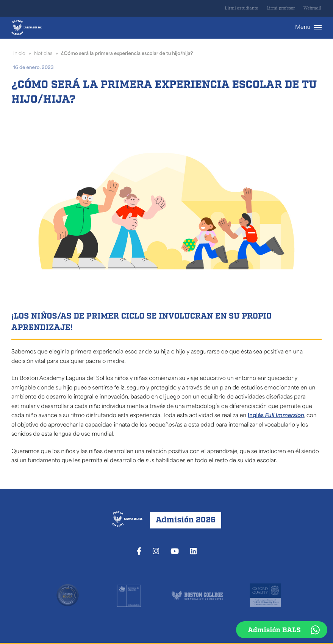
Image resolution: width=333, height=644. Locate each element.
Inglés (276, 416)
